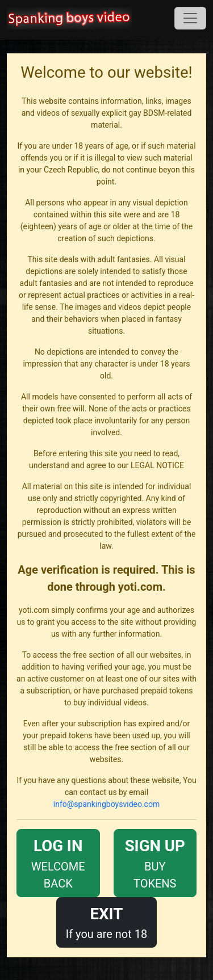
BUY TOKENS (155, 862)
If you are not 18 (107, 922)
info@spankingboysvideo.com (106, 804)
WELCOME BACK (58, 862)
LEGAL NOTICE (157, 465)
